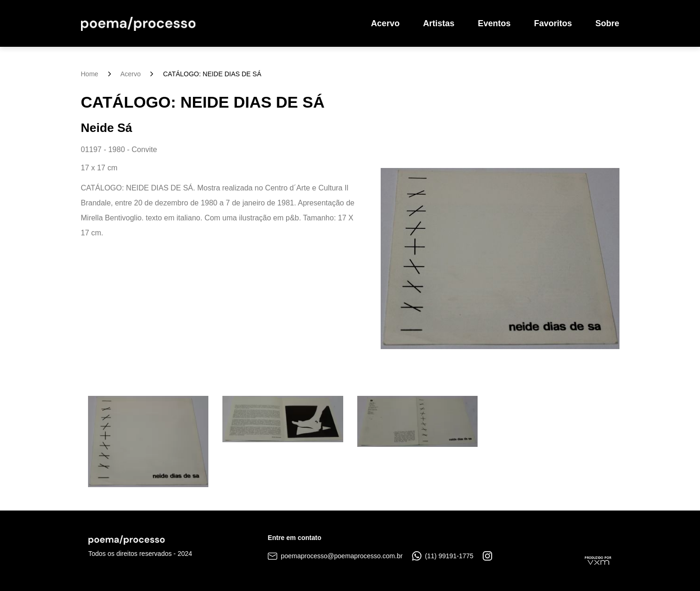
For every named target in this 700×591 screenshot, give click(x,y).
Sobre (607, 23)
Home (90, 74)
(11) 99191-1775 (443, 556)
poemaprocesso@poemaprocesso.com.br (335, 556)
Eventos (494, 23)
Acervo (385, 23)
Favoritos (553, 23)
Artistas (438, 23)
